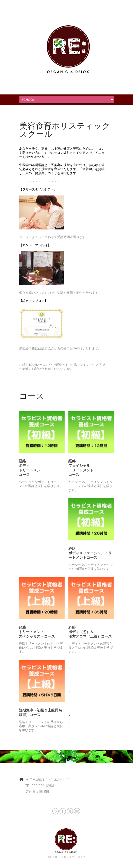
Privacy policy (74, 857)
